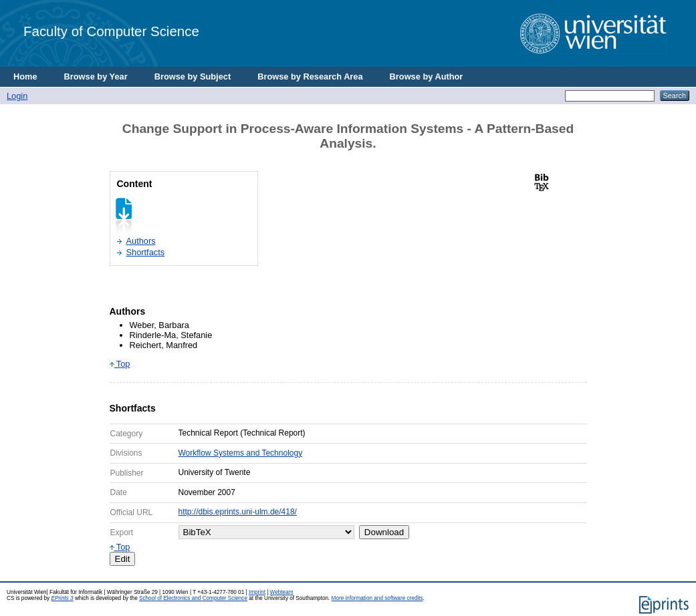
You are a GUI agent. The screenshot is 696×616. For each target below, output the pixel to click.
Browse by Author (427, 76)
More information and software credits (377, 598)
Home (25, 76)
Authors (141, 241)
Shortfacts (146, 252)
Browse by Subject (193, 76)
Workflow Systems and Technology (241, 453)
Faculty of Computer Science (111, 31)
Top (120, 364)
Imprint (257, 592)
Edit (123, 559)
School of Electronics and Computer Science (193, 598)
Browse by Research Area (310, 76)
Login (17, 96)
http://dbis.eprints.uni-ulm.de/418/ (238, 512)
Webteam (282, 592)
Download (384, 532)
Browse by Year (96, 76)
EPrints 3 (62, 598)
